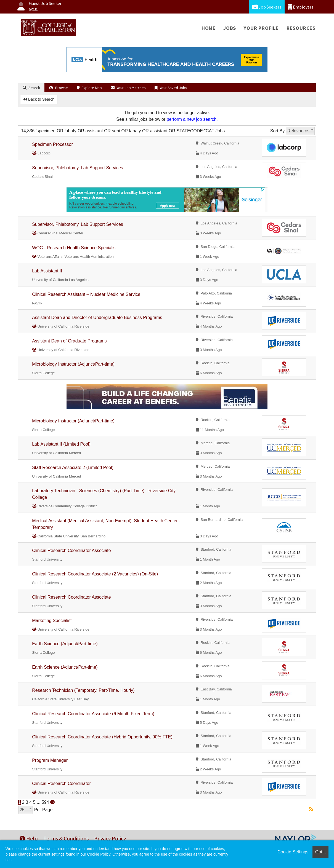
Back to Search (39, 99)
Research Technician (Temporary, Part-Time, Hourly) (83, 690)
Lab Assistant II (47, 271)
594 (45, 802)
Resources (301, 28)
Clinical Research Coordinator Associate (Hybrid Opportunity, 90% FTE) (102, 737)
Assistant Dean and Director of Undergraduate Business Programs (97, 318)
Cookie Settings (293, 852)
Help (29, 838)
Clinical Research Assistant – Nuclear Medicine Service (86, 294)
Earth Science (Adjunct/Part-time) (65, 644)
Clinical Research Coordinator (61, 783)
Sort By (277, 131)
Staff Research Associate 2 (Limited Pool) (73, 468)
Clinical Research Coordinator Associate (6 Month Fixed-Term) (93, 714)
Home (209, 28)
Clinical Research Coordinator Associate (71, 550)
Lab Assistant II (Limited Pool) (61, 444)
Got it (320, 852)
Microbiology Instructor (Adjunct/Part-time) (73, 364)
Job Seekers (267, 7)
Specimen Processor (52, 144)
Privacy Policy (110, 838)
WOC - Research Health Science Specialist (74, 248)
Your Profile (261, 28)
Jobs (230, 28)
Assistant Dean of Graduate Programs (69, 341)
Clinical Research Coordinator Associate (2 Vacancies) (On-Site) (95, 574)
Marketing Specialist (52, 621)
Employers (301, 7)
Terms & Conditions (66, 838)
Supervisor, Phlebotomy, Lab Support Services (78, 168)
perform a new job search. (192, 119)
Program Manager (50, 760)
